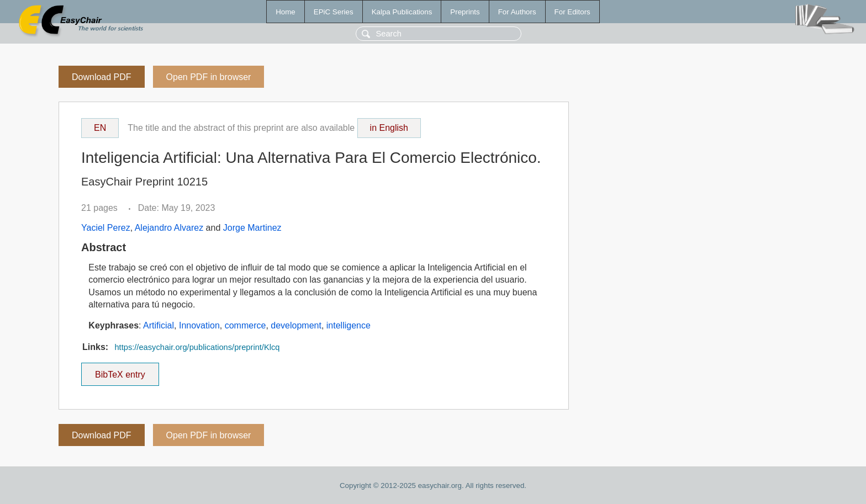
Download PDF (102, 77)
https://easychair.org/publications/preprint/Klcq (197, 347)
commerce (245, 325)
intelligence (348, 325)
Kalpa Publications (402, 12)
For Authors (517, 12)
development (296, 325)
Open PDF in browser (209, 77)
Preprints (465, 12)
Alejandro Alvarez (169, 228)
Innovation (199, 325)
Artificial (159, 325)
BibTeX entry (120, 371)
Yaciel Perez (106, 228)
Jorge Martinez (252, 228)
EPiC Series (334, 12)
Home (286, 12)
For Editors (572, 12)
